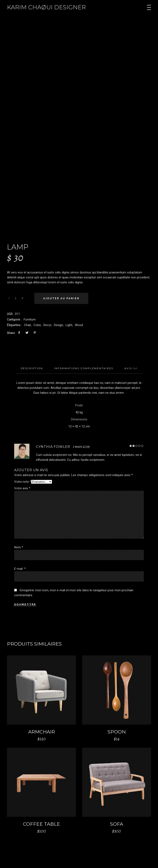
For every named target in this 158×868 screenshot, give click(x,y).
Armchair (42, 732)
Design (58, 325)
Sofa (117, 824)
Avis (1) (131, 368)
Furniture (30, 319)
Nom (19, 547)
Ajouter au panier (61, 298)
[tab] (32, 368)
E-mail (20, 569)
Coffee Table (42, 824)
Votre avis (22, 488)
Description (32, 368)
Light (69, 325)
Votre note (23, 482)
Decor (47, 325)
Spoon (117, 732)
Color (37, 325)
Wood (79, 325)
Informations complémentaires (84, 368)
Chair (27, 325)
